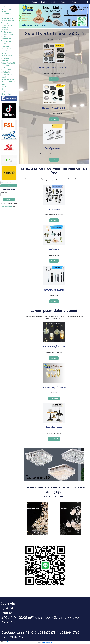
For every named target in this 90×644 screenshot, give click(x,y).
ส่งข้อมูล (9, 199)
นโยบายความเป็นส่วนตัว (7, 207)
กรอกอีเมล (4, 192)
